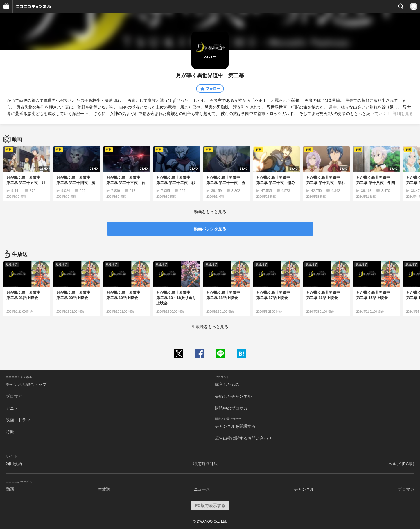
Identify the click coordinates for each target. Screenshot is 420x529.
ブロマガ (14, 396)
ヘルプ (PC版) (401, 464)
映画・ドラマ (18, 420)
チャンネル (304, 489)
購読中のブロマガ (231, 408)
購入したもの (227, 384)
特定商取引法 (205, 464)
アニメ (12, 408)
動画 (10, 489)
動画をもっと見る (210, 212)
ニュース (202, 489)
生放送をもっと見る (210, 327)
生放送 (104, 489)
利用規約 (14, 464)
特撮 (10, 432)
